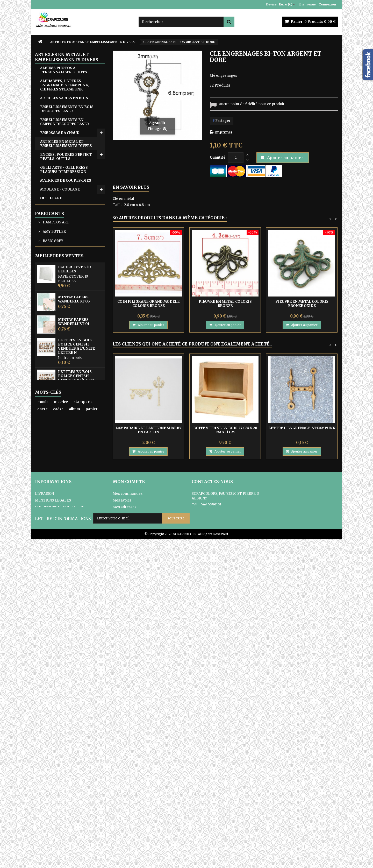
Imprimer (224, 132)
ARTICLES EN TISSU (58, 342)
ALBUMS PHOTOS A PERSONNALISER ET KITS (64, 70)
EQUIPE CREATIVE (57, 333)
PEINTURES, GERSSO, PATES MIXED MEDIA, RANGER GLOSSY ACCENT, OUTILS (66, 228)
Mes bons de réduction (132, 830)
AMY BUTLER (54, 398)
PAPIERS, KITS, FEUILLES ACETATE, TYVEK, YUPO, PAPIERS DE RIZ (63, 211)
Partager (222, 121)
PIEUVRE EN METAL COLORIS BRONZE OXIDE (302, 304)
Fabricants (49, 380)
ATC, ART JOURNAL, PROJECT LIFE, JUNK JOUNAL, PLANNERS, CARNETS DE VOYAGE (66, 357)
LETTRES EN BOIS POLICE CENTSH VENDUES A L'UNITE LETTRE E (76, 576)
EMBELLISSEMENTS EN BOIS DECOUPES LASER (67, 109)
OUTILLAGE (51, 198)
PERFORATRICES (55, 241)
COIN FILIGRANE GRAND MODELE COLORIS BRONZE (148, 304)
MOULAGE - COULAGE (60, 189)
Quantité (218, 157)
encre (42, 749)
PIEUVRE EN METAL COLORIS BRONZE (225, 304)
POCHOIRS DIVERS (57, 259)
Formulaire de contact (211, 827)
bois (41, 756)
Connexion (327, 4)
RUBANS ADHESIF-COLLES (64, 268)
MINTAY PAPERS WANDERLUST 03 (74, 497)
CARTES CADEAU (55, 325)
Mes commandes (128, 803)
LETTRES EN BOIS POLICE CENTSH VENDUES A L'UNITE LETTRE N (76, 544)
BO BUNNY (51, 417)
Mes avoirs (122, 810)
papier (92, 749)
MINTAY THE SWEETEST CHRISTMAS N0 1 (74, 651)
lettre (56, 756)
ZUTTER (48, 303)
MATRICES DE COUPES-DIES (66, 181)
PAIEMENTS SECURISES (55, 830)
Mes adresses (124, 816)
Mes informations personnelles (140, 823)
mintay (63, 764)
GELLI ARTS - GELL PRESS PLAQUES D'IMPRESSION (64, 170)
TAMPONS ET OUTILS (60, 285)
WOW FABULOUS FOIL (60, 294)
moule (43, 742)
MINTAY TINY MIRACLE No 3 (80, 674)
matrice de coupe (82, 756)
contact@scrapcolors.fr (227, 820)
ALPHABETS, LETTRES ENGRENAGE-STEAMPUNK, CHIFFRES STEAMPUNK (65, 85)
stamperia (83, 742)
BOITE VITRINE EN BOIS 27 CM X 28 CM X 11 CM (225, 430)
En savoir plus (131, 187)
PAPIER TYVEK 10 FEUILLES (74, 467)
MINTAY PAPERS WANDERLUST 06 (74, 605)
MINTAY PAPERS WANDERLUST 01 (74, 520)
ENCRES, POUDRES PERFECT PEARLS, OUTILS (66, 157)
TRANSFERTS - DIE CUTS (63, 276)
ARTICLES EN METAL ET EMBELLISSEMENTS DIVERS (66, 144)
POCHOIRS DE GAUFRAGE (63, 250)
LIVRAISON (44, 803)
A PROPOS (44, 823)
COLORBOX (52, 426)
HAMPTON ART (56, 389)
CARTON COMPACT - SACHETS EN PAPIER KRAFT (67, 314)
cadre (58, 749)
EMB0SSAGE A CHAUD (60, 133)
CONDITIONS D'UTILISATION (60, 816)
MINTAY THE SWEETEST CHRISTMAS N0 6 (74, 628)
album (74, 749)
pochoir (44, 764)
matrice (61, 742)
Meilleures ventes (59, 454)
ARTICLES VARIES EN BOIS (64, 98)
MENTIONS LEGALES (53, 810)
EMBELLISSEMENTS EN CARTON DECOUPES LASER (64, 122)
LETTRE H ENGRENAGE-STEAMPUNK (302, 428)
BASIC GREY (53, 407)
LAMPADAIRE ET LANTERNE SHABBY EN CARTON (148, 430)
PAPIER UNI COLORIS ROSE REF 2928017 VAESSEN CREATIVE (78, 696)
